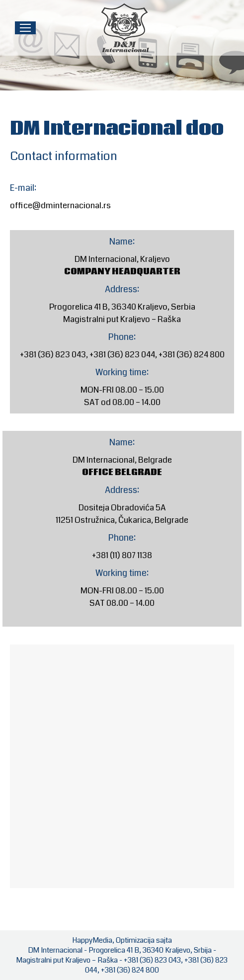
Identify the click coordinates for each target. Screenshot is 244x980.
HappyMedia (92, 940)
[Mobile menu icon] (25, 28)
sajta (164, 940)
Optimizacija (135, 940)
